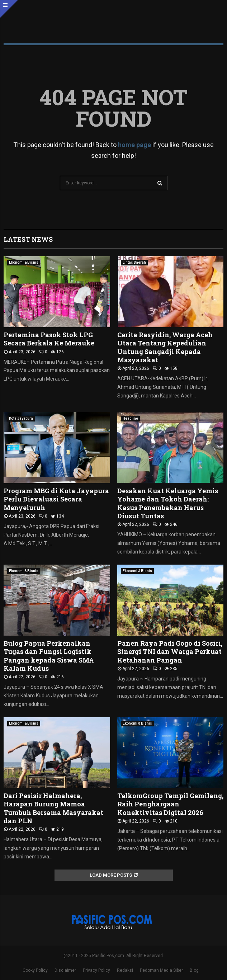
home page (134, 145)
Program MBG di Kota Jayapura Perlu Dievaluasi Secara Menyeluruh (56, 499)
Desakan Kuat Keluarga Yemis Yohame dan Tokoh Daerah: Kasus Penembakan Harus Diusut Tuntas (168, 503)
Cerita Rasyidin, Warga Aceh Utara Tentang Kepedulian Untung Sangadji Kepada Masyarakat (165, 347)
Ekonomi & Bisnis (24, 262)
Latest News (28, 239)
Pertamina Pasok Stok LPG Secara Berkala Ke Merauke (49, 339)
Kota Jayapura (21, 418)
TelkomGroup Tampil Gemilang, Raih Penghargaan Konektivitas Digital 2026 (170, 804)
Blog (194, 970)
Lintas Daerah (134, 262)
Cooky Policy (35, 970)
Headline (130, 418)
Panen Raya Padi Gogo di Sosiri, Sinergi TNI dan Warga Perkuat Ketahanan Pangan (170, 652)
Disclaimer (65, 970)
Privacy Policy (96, 970)
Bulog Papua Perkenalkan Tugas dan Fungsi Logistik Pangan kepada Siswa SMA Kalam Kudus (49, 656)
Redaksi (125, 970)
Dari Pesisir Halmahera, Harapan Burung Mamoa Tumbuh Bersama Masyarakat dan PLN (53, 808)
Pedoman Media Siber (161, 970)
